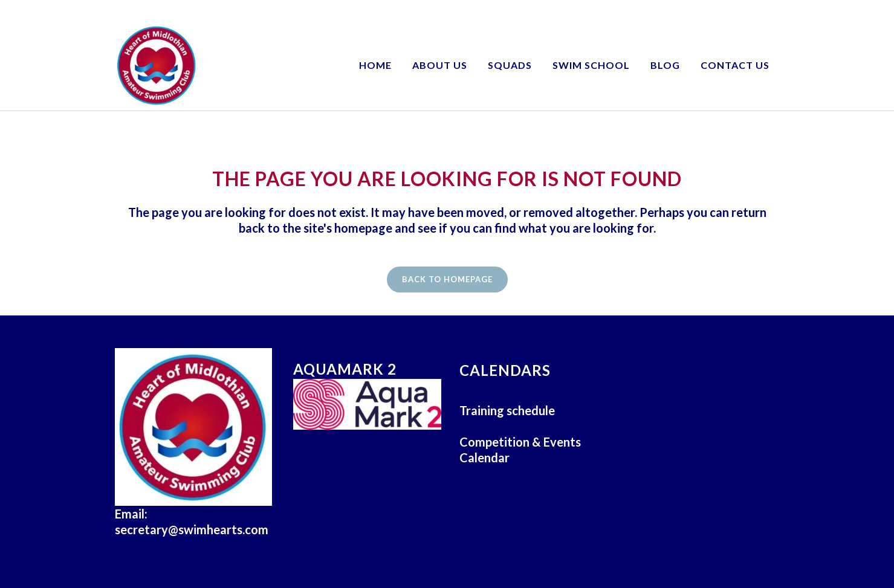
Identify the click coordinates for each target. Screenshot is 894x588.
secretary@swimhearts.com (192, 529)
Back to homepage (447, 279)
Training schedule (507, 410)
